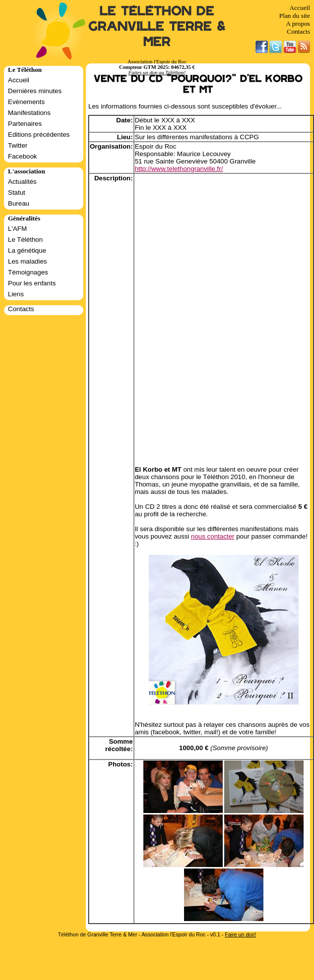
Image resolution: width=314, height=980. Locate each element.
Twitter (18, 145)
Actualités (22, 182)
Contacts (298, 31)
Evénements (26, 102)
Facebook (23, 156)
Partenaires (25, 124)
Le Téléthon (25, 240)
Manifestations (29, 113)
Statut (17, 192)
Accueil (300, 8)
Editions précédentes (39, 135)
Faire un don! (240, 934)
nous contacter (213, 536)
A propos (298, 24)
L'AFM (17, 229)
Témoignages (28, 272)
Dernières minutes (35, 91)
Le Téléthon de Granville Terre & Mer (157, 27)
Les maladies (28, 261)
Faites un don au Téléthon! (157, 73)
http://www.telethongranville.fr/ (179, 169)
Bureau (19, 203)
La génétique (27, 250)
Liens (16, 294)
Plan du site (295, 16)
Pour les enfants (32, 283)
